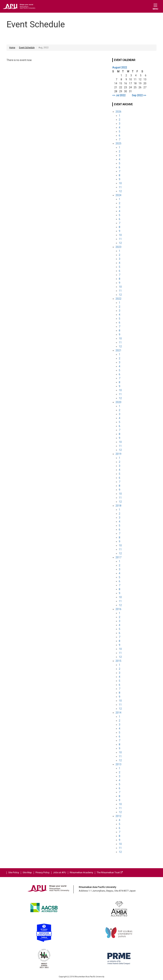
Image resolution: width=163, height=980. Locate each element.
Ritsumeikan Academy (81, 872)
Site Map (27, 872)
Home (12, 48)
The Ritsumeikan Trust (110, 872)
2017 (118, 557)
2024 (118, 195)
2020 (118, 402)
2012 (118, 816)
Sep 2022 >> (139, 95)
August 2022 (120, 67)
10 (120, 183)
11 (120, 187)
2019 (118, 454)
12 (120, 191)
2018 (118, 506)
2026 (118, 112)
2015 (118, 661)
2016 (118, 609)
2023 (118, 247)
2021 (118, 350)
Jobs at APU (60, 872)
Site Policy (14, 872)
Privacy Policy (42, 872)
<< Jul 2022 (119, 95)
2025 (118, 143)
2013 (118, 764)
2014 (118, 713)
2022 (118, 299)
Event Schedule (27, 48)
